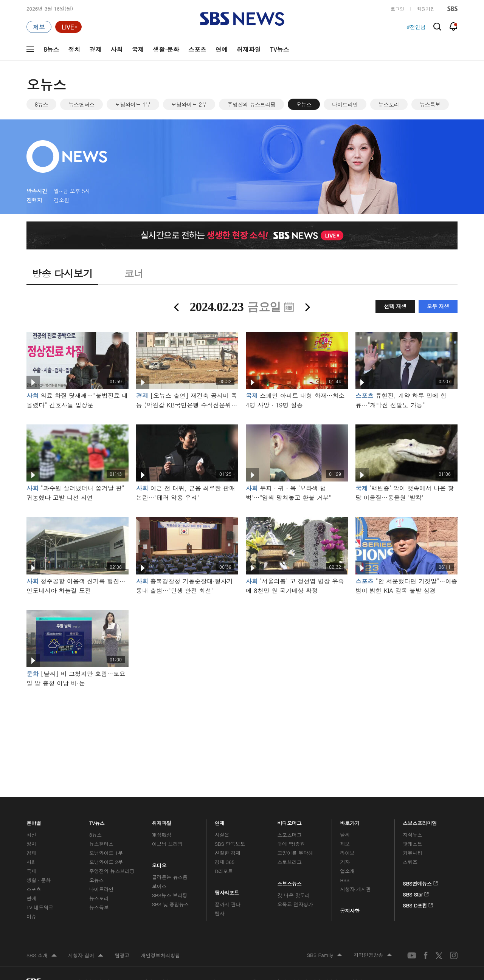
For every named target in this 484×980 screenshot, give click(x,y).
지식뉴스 (412, 835)
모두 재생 (438, 306)
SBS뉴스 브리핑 (170, 895)
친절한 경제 (228, 853)
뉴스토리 (389, 104)
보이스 (159, 886)
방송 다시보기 (62, 273)
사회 (116, 49)
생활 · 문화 (39, 880)
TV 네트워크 (40, 907)
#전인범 (416, 27)
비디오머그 (290, 821)
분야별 (34, 821)
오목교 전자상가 (295, 904)
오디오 (159, 863)
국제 (138, 49)
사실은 (222, 835)
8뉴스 (51, 49)
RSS (345, 880)
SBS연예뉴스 (420, 882)
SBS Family (325, 955)
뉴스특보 (430, 104)
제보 (345, 844)
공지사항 (350, 911)
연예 (222, 49)
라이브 (347, 853)
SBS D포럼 (418, 904)
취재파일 (249, 49)
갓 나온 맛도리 (294, 895)
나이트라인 (345, 104)
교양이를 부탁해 (295, 853)
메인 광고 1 (242, 732)
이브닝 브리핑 (167, 844)
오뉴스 (304, 104)
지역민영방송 (373, 955)
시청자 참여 (86, 956)
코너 (134, 273)
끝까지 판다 (228, 904)
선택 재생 (395, 306)
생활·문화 (166, 49)
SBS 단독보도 (230, 844)
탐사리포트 (227, 891)
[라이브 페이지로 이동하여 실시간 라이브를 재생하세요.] (68, 27)
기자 (345, 862)
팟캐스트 (412, 844)
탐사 (220, 913)
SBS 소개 (42, 956)
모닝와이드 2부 (189, 104)
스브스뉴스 (290, 882)
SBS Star (416, 893)
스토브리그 (290, 862)
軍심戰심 (162, 835)
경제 (95, 49)
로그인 (397, 9)
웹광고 (122, 955)
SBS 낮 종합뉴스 (171, 904)
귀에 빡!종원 (291, 844)
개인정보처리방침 (160, 955)
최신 (31, 835)
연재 (220, 821)
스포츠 (197, 49)
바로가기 (350, 821)
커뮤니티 (412, 853)
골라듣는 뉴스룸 (170, 877)
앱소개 (347, 871)
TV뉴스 (280, 49)
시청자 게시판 (355, 889)
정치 (74, 49)
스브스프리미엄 (420, 821)
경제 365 (225, 862)
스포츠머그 (290, 835)
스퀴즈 (410, 862)
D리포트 (224, 871)
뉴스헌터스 (81, 104)
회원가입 (426, 9)
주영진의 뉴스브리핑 (251, 104)
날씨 (345, 835)
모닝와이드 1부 (133, 104)
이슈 (31, 916)
